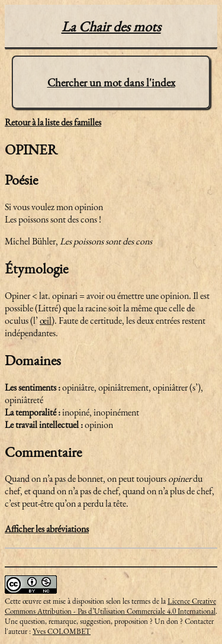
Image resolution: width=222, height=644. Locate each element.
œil (46, 321)
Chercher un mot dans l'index (111, 83)
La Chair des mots (111, 26)
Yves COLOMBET (62, 631)
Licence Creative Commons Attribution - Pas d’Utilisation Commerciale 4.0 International (110, 606)
